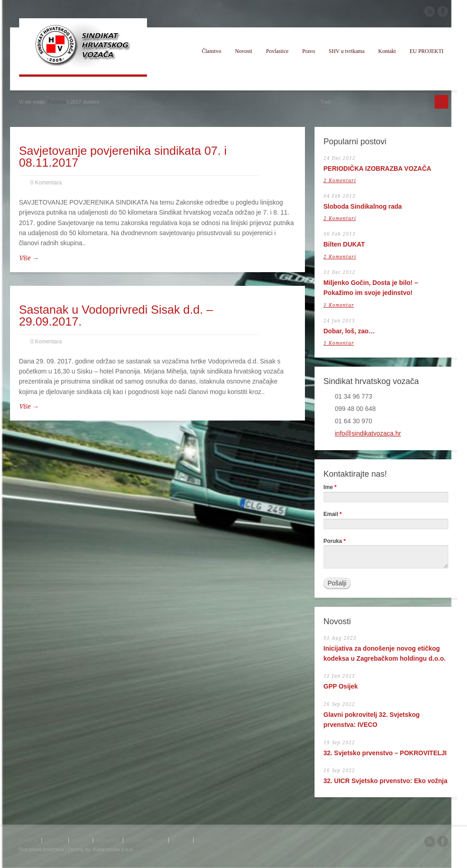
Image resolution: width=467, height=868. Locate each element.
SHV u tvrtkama (346, 51)
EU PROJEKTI (426, 51)
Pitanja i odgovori (145, 840)
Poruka (335, 541)
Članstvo (212, 51)
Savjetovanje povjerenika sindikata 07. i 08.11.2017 (123, 157)
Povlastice (277, 51)
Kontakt (387, 51)
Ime (330, 487)
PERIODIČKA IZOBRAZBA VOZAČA (378, 168)
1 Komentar (339, 305)
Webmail (206, 840)
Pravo (309, 51)
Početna (57, 102)
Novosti (244, 51)
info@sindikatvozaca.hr (368, 433)
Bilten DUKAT (344, 244)
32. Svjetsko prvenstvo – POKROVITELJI (385, 753)
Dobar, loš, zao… (349, 331)
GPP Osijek (341, 686)
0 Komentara (46, 183)
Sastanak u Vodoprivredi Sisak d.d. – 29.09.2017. (116, 316)
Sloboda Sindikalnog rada (363, 206)
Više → (29, 258)
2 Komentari (340, 181)
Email (333, 514)
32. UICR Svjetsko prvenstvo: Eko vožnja (386, 781)
